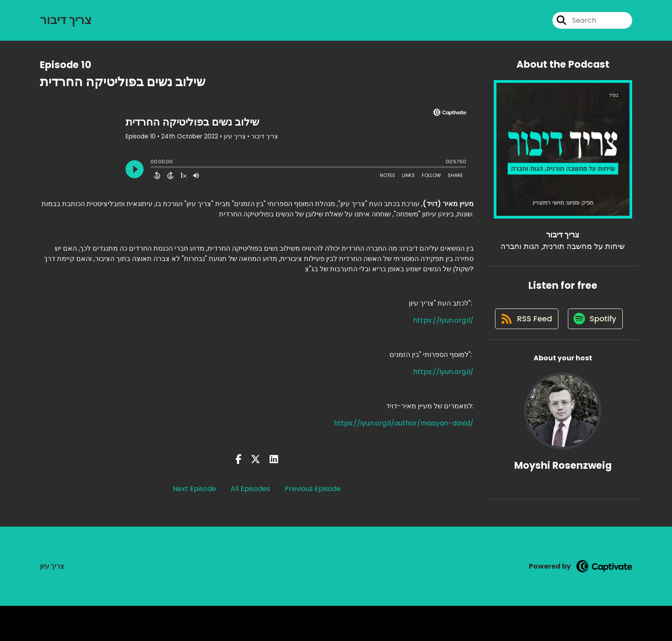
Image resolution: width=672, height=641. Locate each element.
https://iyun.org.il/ (443, 322)
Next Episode (194, 491)
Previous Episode (313, 491)
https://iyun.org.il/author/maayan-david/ (404, 425)
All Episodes (250, 491)
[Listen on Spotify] (558, 354)
